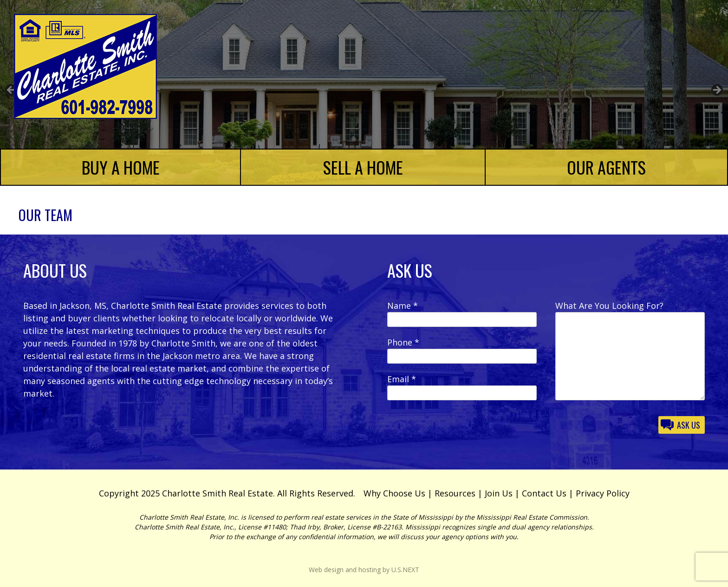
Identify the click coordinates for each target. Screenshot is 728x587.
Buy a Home (121, 167)
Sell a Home (363, 167)
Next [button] (716, 91)
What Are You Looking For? (609, 306)
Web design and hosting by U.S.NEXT (364, 570)
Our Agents (606, 167)
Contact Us (544, 493)
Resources (455, 493)
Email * (402, 379)
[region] (364, 93)
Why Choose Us (394, 493)
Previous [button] (12, 91)
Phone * (403, 342)
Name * (403, 306)
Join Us (499, 493)
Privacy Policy (603, 493)
